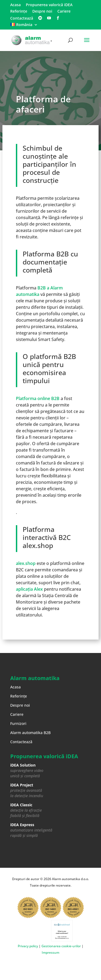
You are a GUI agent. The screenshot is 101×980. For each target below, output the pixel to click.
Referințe (19, 12)
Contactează (22, 19)
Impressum (50, 952)
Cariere (64, 12)
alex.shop (26, 563)
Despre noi (42, 12)
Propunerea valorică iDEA (49, 5)
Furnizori (18, 723)
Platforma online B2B (38, 398)
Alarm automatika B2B (30, 733)
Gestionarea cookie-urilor (61, 946)
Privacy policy (28, 946)
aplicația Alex (29, 589)
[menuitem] (24, 26)
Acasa (15, 5)
